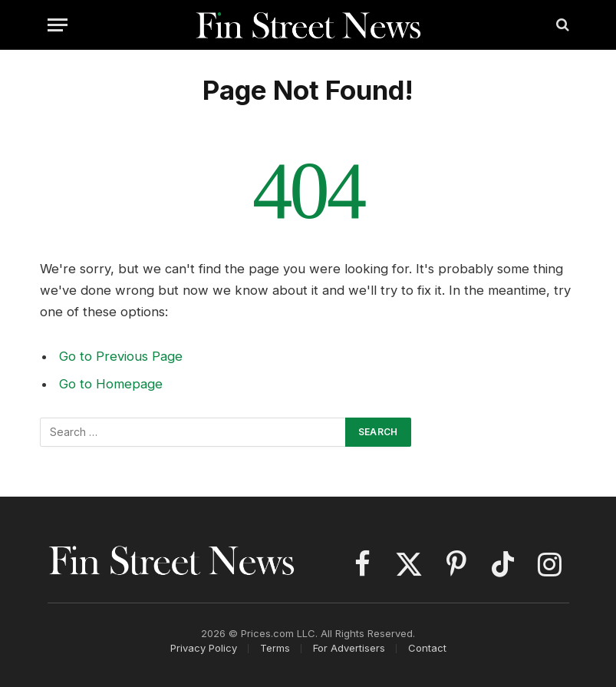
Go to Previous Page (121, 356)
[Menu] (58, 25)
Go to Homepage (111, 384)
